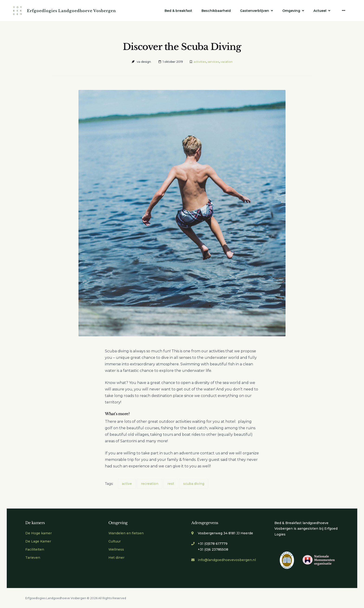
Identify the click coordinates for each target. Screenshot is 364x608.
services (213, 62)
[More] (344, 10)
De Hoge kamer (39, 533)
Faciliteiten (35, 549)
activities (200, 62)
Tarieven (33, 558)
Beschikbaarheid (216, 11)
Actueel (320, 11)
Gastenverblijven (255, 11)
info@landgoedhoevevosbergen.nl (227, 560)
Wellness (116, 549)
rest (171, 484)
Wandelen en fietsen (126, 533)
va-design (144, 62)
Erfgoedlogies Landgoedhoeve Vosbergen (71, 11)
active (127, 484)
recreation (150, 484)
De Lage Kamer (38, 541)
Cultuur (115, 541)
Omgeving (291, 11)
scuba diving (194, 484)
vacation (227, 62)
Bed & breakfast (178, 11)
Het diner (116, 558)
